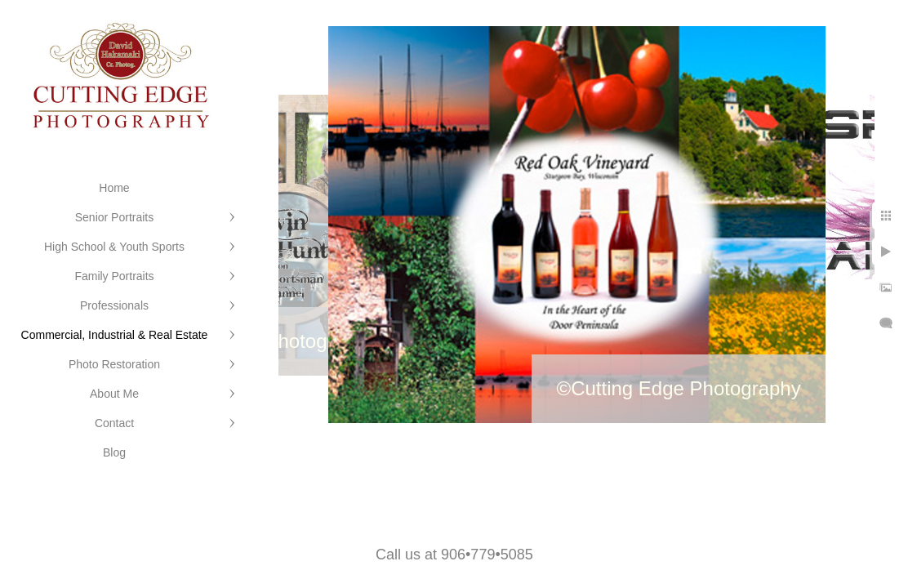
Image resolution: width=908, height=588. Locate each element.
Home (114, 188)
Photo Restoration (114, 364)
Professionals (114, 305)
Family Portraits (114, 276)
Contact (114, 423)
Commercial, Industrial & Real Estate (115, 335)
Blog (114, 452)
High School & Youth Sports (114, 247)
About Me (114, 394)
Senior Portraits (114, 217)
